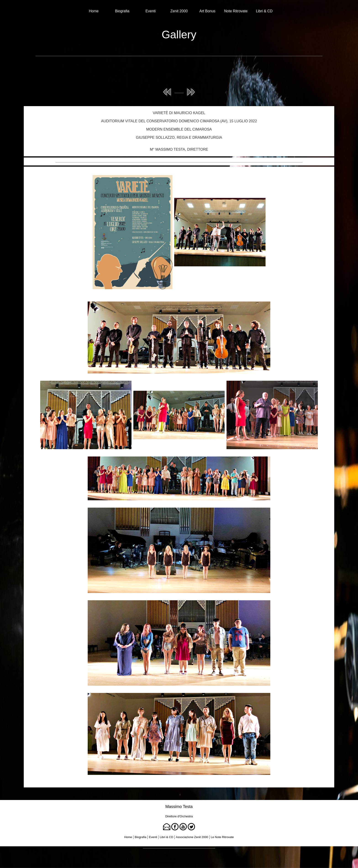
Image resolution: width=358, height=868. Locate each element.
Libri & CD (264, 11)
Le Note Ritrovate (222, 837)
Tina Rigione (188, 854)
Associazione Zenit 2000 (192, 837)
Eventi (150, 11)
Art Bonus (207, 11)
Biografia (122, 11)
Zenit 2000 (179, 11)
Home (94, 11)
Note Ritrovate (236, 11)
